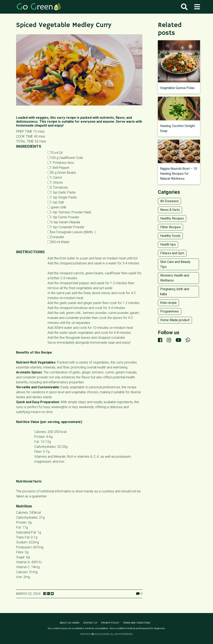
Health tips (168, 244)
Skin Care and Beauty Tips (175, 264)
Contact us (90, 623)
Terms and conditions (137, 623)
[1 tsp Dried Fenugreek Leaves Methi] (49, 232)
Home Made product (175, 320)
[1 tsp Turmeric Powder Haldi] (49, 212)
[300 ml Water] (49, 242)
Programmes (170, 311)
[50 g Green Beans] (49, 172)
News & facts (170, 210)
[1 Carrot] (49, 177)
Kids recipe (168, 303)
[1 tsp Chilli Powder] (49, 207)
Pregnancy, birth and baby (175, 292)
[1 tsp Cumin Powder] (49, 217)
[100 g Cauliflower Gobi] (49, 157)
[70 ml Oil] (49, 153)
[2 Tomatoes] (49, 187)
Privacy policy (110, 623)
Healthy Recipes (172, 218)
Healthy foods (170, 236)
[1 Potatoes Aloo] (49, 162)
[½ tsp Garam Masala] (49, 222)
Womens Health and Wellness (175, 278)
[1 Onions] (49, 182)
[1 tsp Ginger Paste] (49, 197)
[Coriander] (49, 237)
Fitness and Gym (172, 253)
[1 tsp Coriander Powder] (49, 227)
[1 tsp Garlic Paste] (49, 192)
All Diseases (169, 201)
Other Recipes (170, 227)
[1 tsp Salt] (49, 202)
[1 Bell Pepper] (49, 167)
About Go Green (70, 623)
